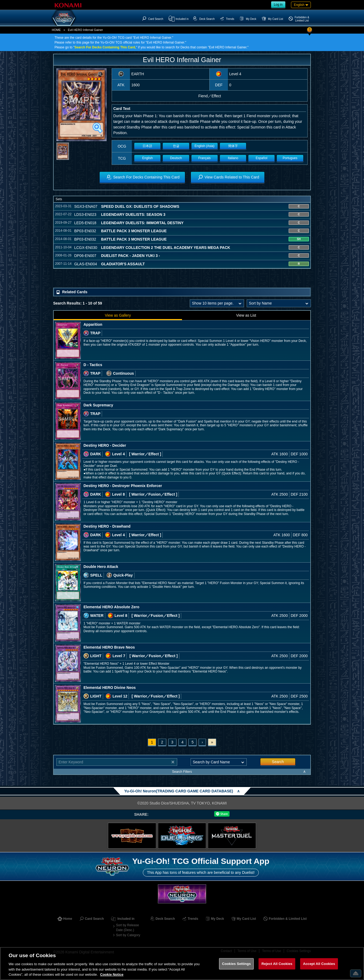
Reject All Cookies (277, 964)
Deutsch (176, 158)
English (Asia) (205, 146)
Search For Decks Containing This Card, (105, 47)
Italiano (233, 158)
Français (205, 158)
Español (262, 158)
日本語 (147, 146)
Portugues (290, 158)
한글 (176, 146)
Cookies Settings (236, 964)
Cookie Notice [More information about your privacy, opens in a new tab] (112, 974)
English (148, 158)
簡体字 (233, 146)
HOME (56, 30)
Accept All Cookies (319, 964)
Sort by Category (128, 935)
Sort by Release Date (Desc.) (127, 928)
